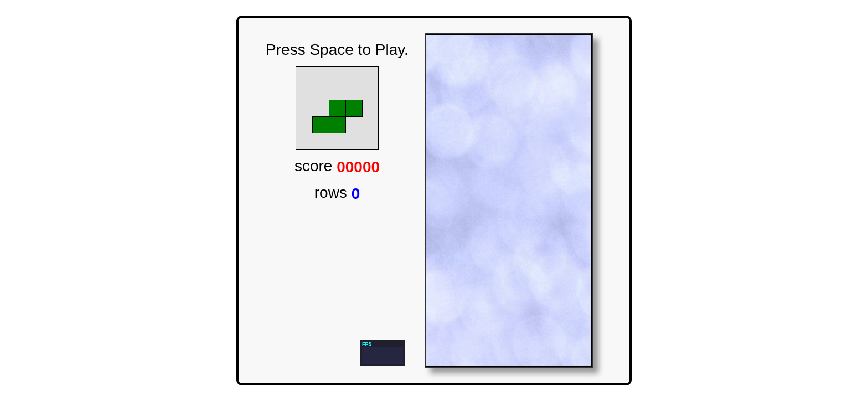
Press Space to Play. (337, 50)
